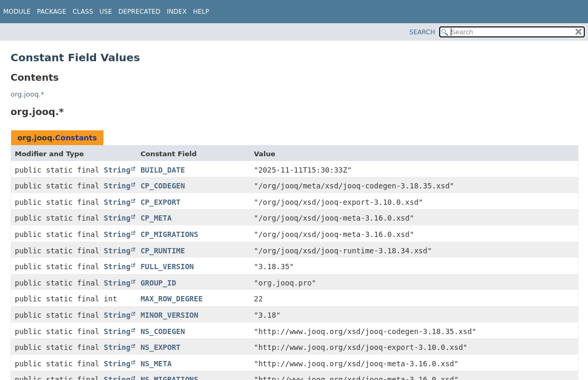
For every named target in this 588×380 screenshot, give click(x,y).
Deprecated (139, 12)
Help (201, 12)
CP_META (156, 218)
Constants (76, 138)
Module (17, 12)
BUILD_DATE (163, 170)
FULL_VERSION (167, 267)
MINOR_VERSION (169, 315)
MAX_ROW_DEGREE (172, 299)
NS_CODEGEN (163, 331)
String (117, 170)
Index (177, 12)
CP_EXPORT (160, 202)
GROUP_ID (158, 283)
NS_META (156, 364)
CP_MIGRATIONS (169, 234)
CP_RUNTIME (163, 251)
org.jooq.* (27, 94)
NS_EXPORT (160, 347)
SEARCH (423, 32)
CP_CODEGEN (163, 186)
